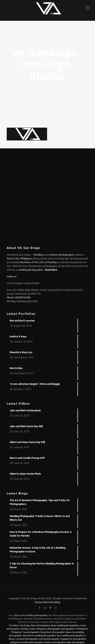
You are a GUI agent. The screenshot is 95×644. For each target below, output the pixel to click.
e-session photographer (27, 639)
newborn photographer (55, 642)
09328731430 (23, 297)
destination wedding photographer (39, 636)
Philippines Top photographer (25, 632)
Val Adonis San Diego (19, 626)
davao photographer (40, 626)
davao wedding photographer (65, 626)
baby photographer (76, 642)
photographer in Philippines (75, 629)
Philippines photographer (48, 629)
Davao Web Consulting (47, 602)
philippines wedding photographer (27, 642)
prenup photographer (49, 639)
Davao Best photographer (53, 632)
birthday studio (28, 629)
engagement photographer (73, 639)
